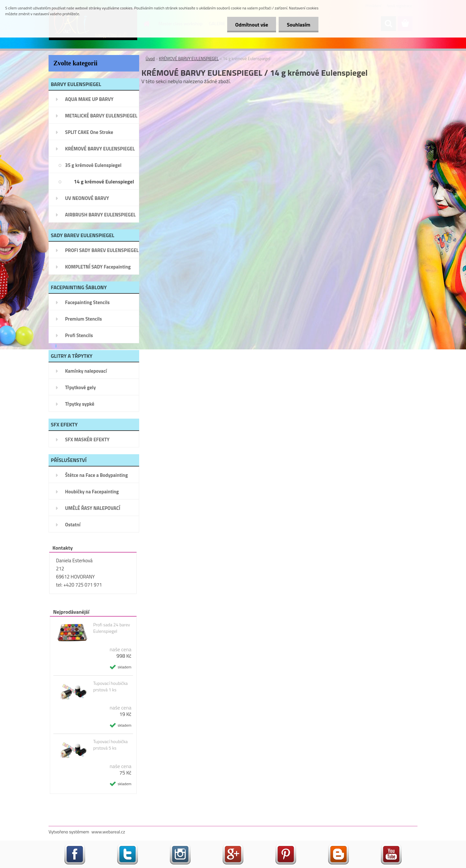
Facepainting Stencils (87, 302)
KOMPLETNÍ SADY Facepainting (98, 267)
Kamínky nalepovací (86, 371)
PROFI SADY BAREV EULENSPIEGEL (102, 250)
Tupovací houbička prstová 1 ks (111, 687)
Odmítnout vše (252, 25)
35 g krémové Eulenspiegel (93, 165)
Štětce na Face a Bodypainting (96, 475)
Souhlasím (299, 25)
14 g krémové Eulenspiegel (104, 181)
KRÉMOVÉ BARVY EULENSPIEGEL (100, 149)
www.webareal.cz (108, 832)
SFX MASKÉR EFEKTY (87, 439)
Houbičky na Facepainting (92, 492)
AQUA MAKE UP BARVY (89, 99)
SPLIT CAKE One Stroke (89, 132)
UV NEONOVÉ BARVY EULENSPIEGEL (87, 200)
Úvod (150, 59)
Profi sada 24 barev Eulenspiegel (112, 628)
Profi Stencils (79, 335)
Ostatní (73, 525)
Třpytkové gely (80, 387)
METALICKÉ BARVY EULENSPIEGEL (101, 116)
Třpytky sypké (80, 404)
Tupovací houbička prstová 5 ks (111, 745)
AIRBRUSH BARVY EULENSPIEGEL (100, 215)
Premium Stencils (83, 319)
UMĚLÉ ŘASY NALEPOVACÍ (93, 508)
